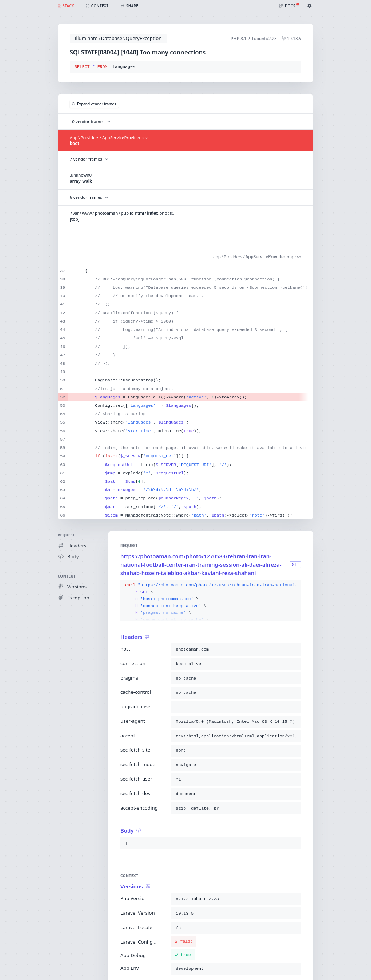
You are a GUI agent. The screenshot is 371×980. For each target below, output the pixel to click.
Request (67, 535)
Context (67, 576)
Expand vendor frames (94, 104)
